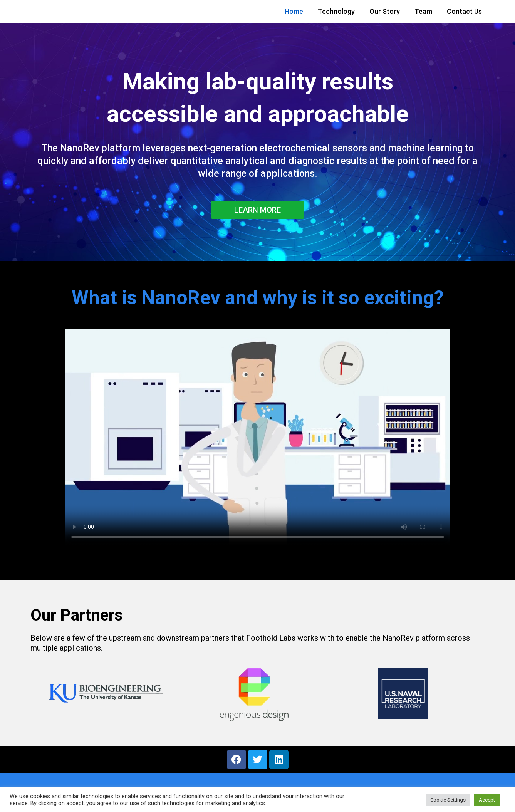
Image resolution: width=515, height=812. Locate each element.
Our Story (385, 11)
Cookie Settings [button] (448, 800)
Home (294, 11)
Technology (336, 11)
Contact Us (464, 11)
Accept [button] (487, 800)
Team (423, 11)
